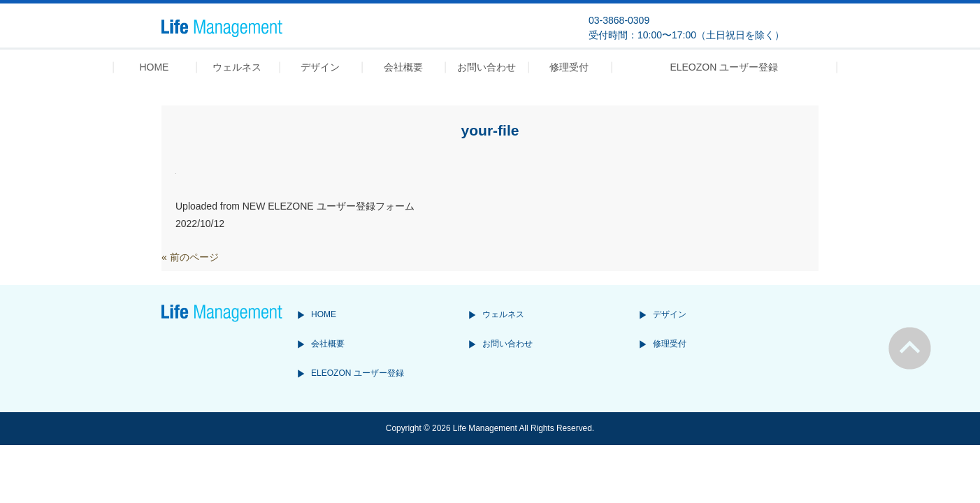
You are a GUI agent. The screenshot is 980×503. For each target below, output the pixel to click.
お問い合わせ (507, 344)
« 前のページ (190, 257)
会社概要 (328, 344)
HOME (324, 314)
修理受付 (670, 344)
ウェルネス (503, 314)
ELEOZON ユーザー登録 (358, 373)
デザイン (670, 314)
